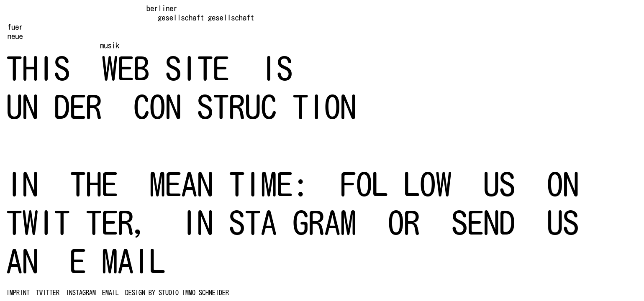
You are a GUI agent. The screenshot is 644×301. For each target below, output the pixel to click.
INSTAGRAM (81, 293)
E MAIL (118, 261)
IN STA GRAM (269, 223)
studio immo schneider (194, 293)
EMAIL (110, 293)
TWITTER (48, 293)
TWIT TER (70, 223)
